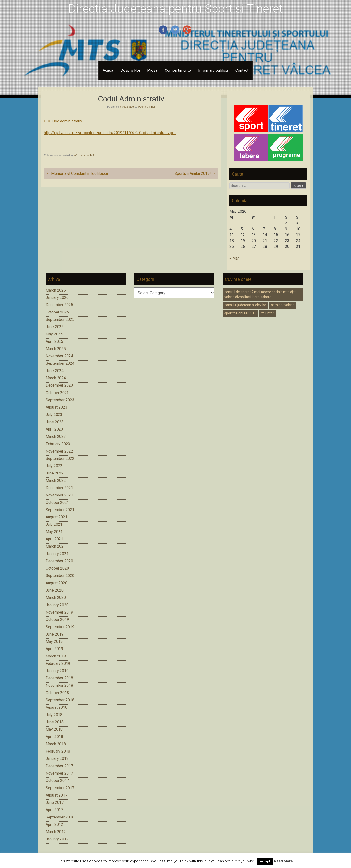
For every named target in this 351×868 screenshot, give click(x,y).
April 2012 (54, 824)
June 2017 (55, 802)
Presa (152, 70)
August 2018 (56, 707)
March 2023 (56, 437)
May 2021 (54, 532)
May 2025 (54, 334)
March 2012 (56, 832)
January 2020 (57, 605)
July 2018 (54, 715)
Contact (242, 70)
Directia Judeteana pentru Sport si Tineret (176, 9)
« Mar (234, 258)
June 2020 (55, 590)
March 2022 (56, 480)
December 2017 (59, 766)
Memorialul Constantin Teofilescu (77, 174)
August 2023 (56, 407)
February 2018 (58, 751)
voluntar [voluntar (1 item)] (267, 313)
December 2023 (59, 385)
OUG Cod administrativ (63, 121)
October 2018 (57, 693)
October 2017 (57, 781)
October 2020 (57, 568)
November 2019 (59, 612)
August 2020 (56, 583)
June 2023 (55, 422)
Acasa (108, 70)
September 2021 (60, 510)
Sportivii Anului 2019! (195, 174)
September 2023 (60, 400)
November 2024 (59, 356)
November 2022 (59, 451)
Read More (283, 861)
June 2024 (55, 371)
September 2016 (60, 817)
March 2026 (56, 290)
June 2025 (55, 327)
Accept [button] (265, 861)
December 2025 (59, 305)
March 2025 (56, 349)
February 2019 (58, 663)
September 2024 (60, 363)
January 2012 (57, 839)
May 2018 (54, 729)
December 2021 (59, 488)
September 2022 (60, 459)
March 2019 (56, 656)
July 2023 (54, 415)
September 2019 (60, 627)
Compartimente (178, 70)
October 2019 (57, 620)
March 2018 (56, 744)
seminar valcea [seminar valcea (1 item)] (283, 305)
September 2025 (60, 319)
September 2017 (60, 788)
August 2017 (56, 795)
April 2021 (54, 539)
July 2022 (54, 466)
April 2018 (54, 737)
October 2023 (57, 393)
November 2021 (59, 495)
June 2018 (55, 722)
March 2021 (56, 546)
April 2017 (54, 810)
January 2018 (57, 759)
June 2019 (55, 634)
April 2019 (54, 649)
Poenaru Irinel (147, 107)
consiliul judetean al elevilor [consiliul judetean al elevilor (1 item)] (245, 305)
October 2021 (57, 502)
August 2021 (56, 517)
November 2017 (59, 773)
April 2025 (54, 341)
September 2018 (60, 700)
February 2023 (58, 444)
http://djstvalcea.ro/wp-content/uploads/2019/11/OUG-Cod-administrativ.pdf (110, 133)
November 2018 (59, 685)
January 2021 (57, 554)
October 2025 (57, 312)
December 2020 (59, 561)
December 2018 (59, 678)
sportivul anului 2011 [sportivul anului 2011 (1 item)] (240, 313)
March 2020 (56, 598)
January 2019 (57, 671)
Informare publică (213, 70)
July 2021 (54, 524)
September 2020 (60, 576)
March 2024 (56, 378)
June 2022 (55, 473)
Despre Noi (130, 70)
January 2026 (57, 298)
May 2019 (54, 641)
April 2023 (54, 429)
